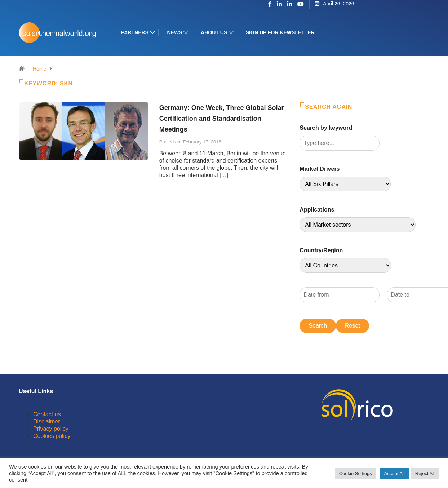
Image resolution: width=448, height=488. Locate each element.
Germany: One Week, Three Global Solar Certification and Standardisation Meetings (222, 119)
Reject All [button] (425, 473)
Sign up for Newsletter (280, 32)
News (174, 32)
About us (214, 32)
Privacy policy (51, 429)
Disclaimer (47, 422)
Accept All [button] (394, 473)
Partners (135, 32)
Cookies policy (52, 436)
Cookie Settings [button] (356, 473)
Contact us (47, 414)
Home (39, 69)
